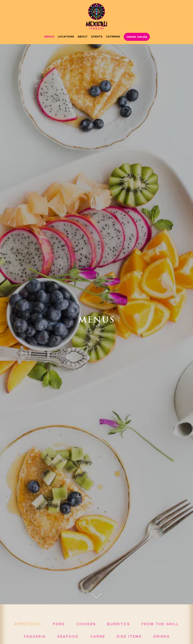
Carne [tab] (98, 636)
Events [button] (97, 36)
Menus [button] (49, 36)
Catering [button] (113, 36)
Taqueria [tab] (35, 636)
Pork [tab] (59, 624)
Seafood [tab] (68, 636)
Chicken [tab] (86, 624)
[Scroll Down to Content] (96, 596)
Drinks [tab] (162, 636)
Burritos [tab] (119, 624)
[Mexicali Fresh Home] (96, 16)
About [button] (83, 36)
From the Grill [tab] (160, 624)
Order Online (137, 37)
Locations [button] (66, 36)
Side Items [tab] (129, 636)
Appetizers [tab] (28, 624)
